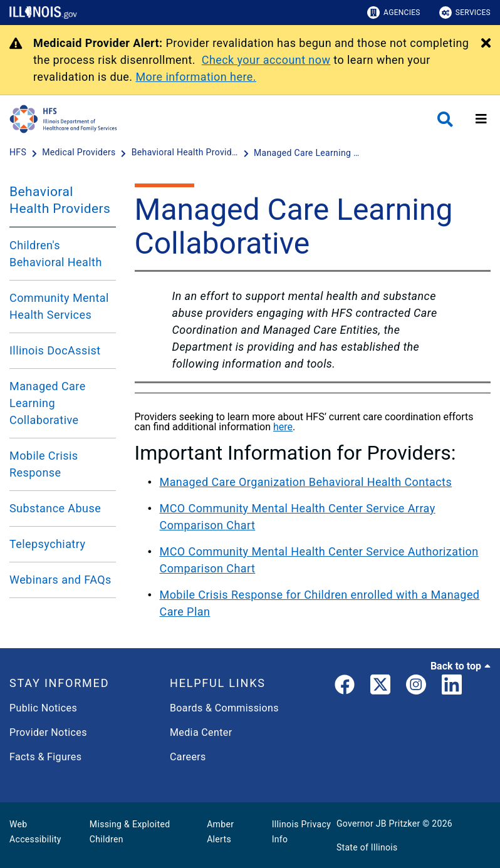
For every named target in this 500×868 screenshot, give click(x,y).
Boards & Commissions (224, 708)
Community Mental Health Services (59, 306)
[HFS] (19, 153)
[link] (345, 687)
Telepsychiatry (47, 544)
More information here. (196, 77)
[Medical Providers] (80, 153)
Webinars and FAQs (60, 580)
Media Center (201, 732)
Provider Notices (48, 732)
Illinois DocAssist (55, 350)
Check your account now (266, 60)
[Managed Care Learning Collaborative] (307, 153)
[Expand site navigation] (481, 119)
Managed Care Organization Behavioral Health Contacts (306, 482)
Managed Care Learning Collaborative (48, 403)
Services (465, 13)
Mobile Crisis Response (44, 464)
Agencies (394, 13)
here (283, 427)
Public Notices (43, 708)
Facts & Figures (45, 757)
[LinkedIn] (452, 687)
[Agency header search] (445, 119)
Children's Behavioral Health (56, 254)
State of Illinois (367, 847)
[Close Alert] (486, 44)
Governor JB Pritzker (378, 824)
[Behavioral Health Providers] (186, 153)
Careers (188, 757)
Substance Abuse (55, 508)
